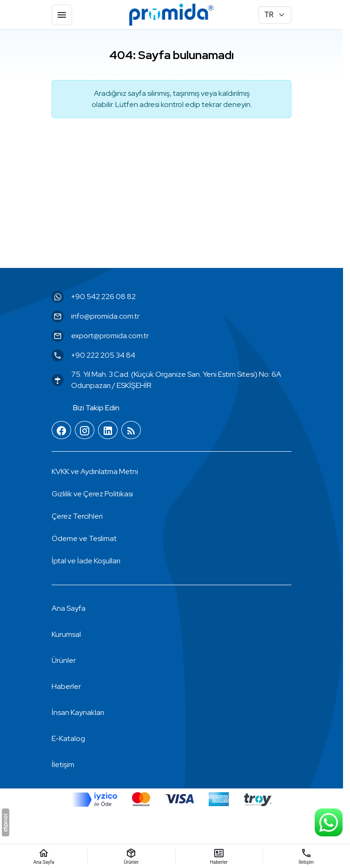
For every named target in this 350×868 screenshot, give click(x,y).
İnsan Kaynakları (78, 712)
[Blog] (131, 431)
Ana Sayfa (69, 608)
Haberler (66, 686)
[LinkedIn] (108, 431)
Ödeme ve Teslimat (84, 538)
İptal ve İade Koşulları (86, 561)
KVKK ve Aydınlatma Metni (95, 471)
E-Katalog (68, 738)
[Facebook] (61, 431)
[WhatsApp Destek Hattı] (329, 822)
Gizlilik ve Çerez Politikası (92, 494)
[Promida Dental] (172, 15)
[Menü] (62, 15)
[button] (77, 516)
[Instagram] (85, 431)
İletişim (63, 765)
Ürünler (64, 660)
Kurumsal (66, 634)
